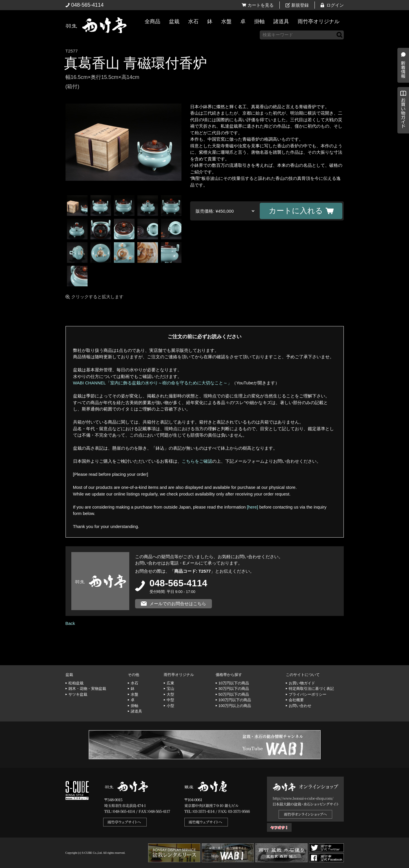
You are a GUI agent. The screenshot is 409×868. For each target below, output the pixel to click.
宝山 (170, 689)
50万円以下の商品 (234, 694)
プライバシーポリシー (308, 694)
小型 (170, 706)
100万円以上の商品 (235, 706)
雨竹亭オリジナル (319, 21)
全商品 (152, 21)
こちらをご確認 (197, 461)
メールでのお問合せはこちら (178, 604)
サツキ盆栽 (78, 694)
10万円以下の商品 (234, 683)
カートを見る (261, 5)
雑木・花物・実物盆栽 (87, 689)
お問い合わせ (300, 706)
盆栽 (174, 21)
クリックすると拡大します (97, 297)
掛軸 (259, 21)
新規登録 (300, 5)
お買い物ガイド (402, 148)
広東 (170, 683)
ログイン (335, 5)
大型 (170, 694)
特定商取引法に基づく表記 (311, 689)
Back (70, 623)
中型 (170, 700)
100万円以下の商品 (235, 700)
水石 (193, 21)
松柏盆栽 (76, 683)
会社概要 (296, 700)
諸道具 (281, 21)
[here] (252, 507)
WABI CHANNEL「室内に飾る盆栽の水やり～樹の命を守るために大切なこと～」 (153, 383)
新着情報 (402, 102)
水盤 (226, 21)
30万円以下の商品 (234, 689)
